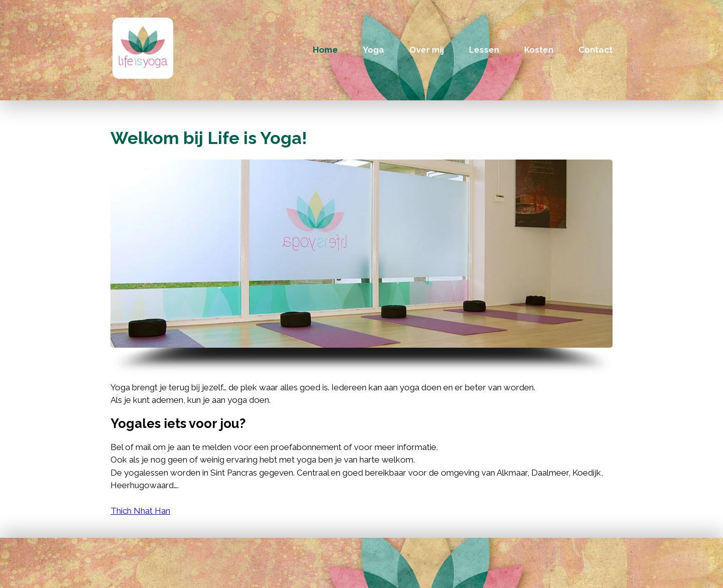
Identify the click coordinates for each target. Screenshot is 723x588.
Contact (595, 50)
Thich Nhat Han (140, 511)
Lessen (484, 50)
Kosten (539, 50)
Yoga (374, 50)
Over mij (427, 50)
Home (325, 50)
